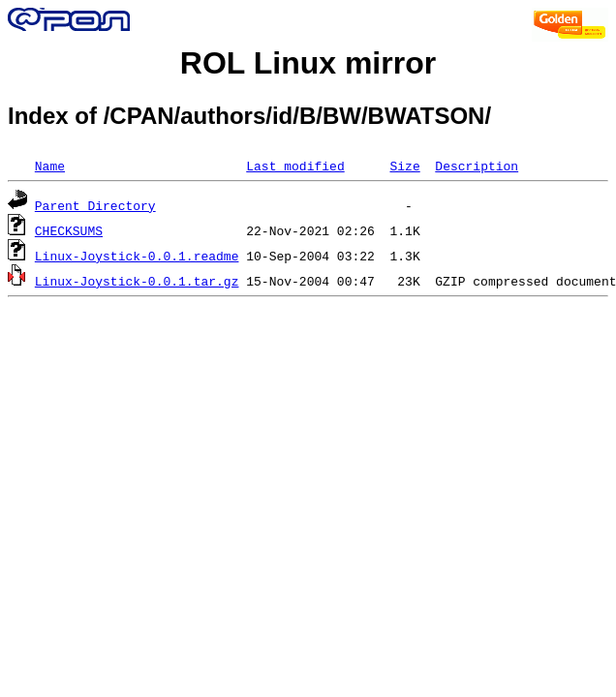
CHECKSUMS (69, 230)
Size (404, 166)
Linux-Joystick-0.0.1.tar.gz (137, 281)
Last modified (295, 166)
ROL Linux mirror (308, 63)
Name (50, 166)
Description (477, 166)
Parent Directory (95, 205)
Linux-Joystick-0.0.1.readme (137, 256)
